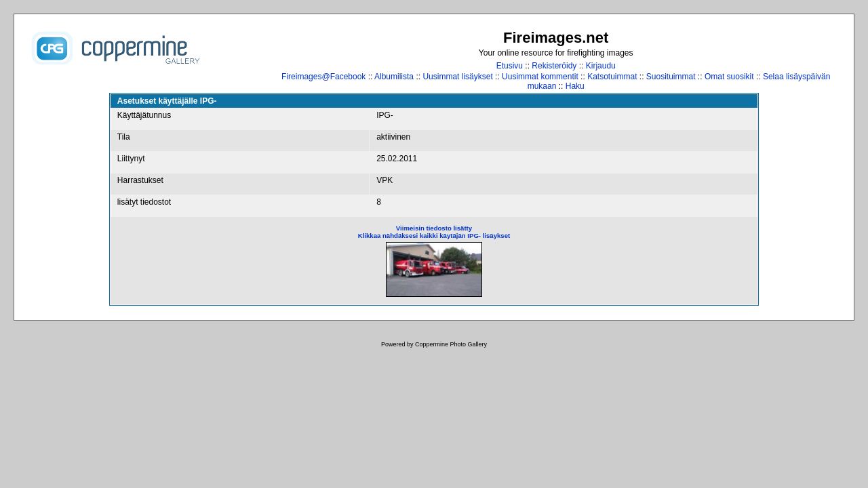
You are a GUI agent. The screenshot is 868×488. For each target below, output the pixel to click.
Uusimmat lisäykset (457, 77)
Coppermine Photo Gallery (451, 344)
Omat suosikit (729, 77)
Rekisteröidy (554, 66)
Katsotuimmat (612, 77)
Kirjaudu (601, 66)
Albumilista (394, 77)
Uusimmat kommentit (540, 77)
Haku (575, 86)
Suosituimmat (671, 77)
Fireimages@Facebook (323, 77)
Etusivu (510, 66)
